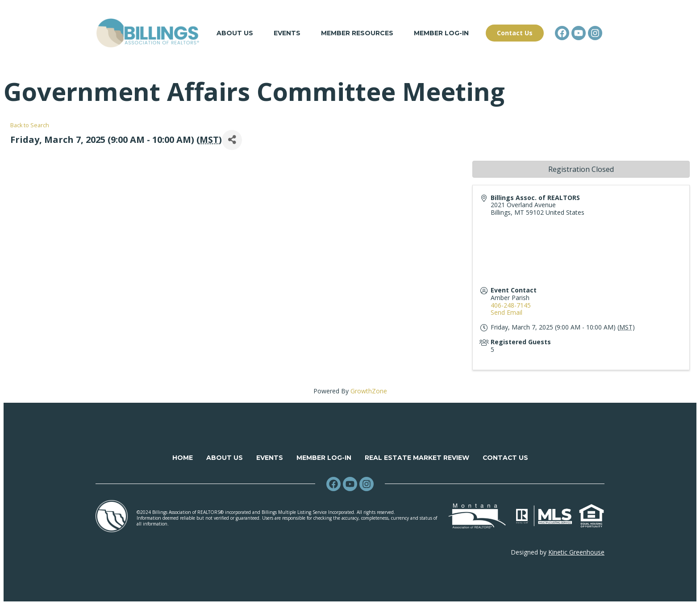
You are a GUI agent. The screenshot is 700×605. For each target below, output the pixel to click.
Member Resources (357, 33)
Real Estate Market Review (417, 458)
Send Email (506, 313)
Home (182, 458)
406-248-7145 (511, 305)
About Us (235, 33)
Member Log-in (441, 33)
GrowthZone (369, 391)
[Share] (232, 140)
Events (287, 33)
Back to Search (30, 125)
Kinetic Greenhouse (576, 552)
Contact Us (505, 458)
